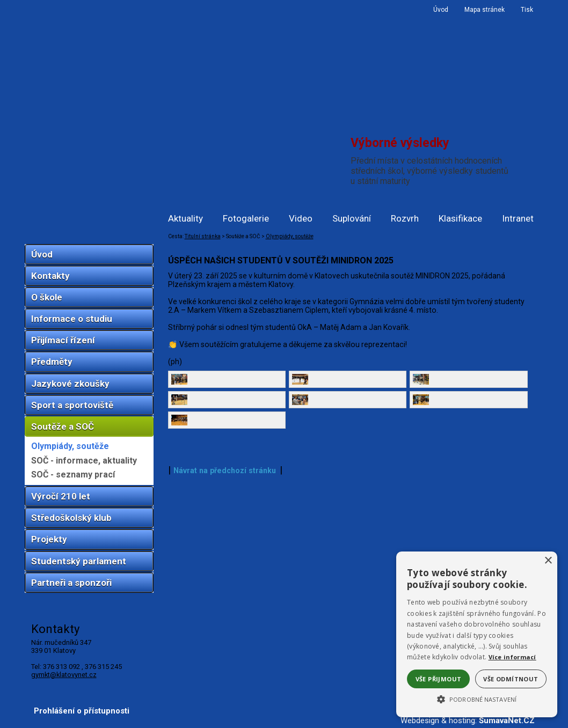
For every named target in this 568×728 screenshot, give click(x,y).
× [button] (548, 561)
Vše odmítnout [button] (511, 679)
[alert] (477, 634)
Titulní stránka (203, 236)
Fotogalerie (246, 218)
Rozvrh (405, 218)
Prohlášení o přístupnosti (82, 711)
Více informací (512, 657)
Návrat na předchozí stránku (225, 661)
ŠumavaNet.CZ (507, 720)
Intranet (518, 218)
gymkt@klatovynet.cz (64, 675)
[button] (477, 698)
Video (301, 218)
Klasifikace (460, 218)
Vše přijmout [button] (439, 679)
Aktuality (185, 218)
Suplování (352, 218)
